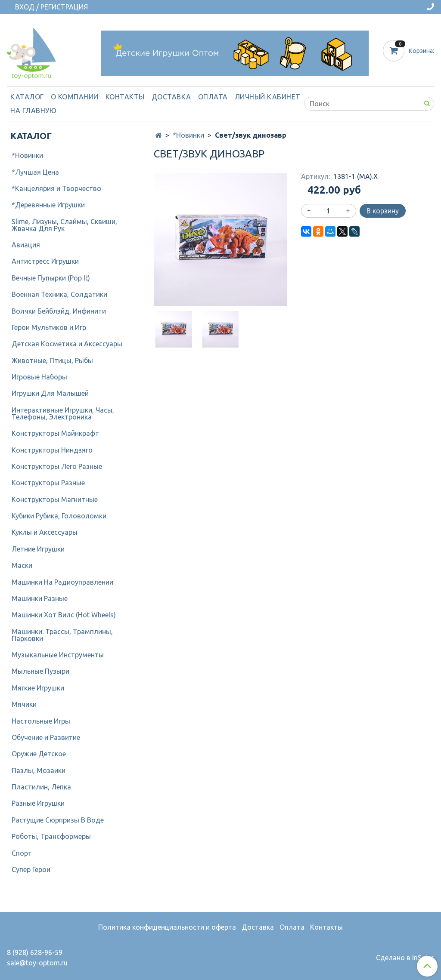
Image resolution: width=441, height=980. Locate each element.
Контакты (125, 97)
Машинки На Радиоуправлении (62, 582)
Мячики (24, 704)
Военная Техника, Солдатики (59, 294)
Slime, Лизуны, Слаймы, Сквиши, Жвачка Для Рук (64, 225)
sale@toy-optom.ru (37, 963)
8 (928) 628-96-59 (35, 952)
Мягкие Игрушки (38, 688)
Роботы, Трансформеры (51, 836)
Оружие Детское (39, 754)
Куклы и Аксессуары (45, 532)
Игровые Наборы (39, 377)
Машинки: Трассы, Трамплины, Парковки (62, 635)
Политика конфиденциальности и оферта (167, 927)
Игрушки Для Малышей (50, 393)
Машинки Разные (40, 598)
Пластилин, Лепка (41, 787)
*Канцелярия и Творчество (56, 188)
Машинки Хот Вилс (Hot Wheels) (64, 615)
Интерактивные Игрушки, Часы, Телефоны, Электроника (63, 413)
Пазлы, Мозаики (39, 770)
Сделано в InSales (405, 958)
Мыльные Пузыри (40, 671)
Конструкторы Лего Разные (57, 466)
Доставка (171, 97)
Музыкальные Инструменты (58, 655)
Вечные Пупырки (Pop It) (51, 278)
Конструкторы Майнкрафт (55, 433)
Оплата (213, 97)
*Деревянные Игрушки (48, 205)
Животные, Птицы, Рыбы (52, 361)
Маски (22, 565)
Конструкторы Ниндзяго (52, 450)
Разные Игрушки (38, 803)
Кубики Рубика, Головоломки (59, 516)
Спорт (22, 853)
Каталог (27, 97)
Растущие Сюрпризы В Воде (58, 820)
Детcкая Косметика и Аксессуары (67, 344)
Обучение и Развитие (46, 737)
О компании (75, 97)
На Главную (33, 111)
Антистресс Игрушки (45, 261)
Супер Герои (31, 869)
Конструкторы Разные (48, 483)
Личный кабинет (268, 97)
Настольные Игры (41, 721)
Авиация (26, 245)
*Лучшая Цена (35, 172)
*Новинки (188, 135)
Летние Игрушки (38, 549)
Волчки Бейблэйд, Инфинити (59, 311)
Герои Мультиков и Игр (49, 327)
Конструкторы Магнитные (55, 499)
